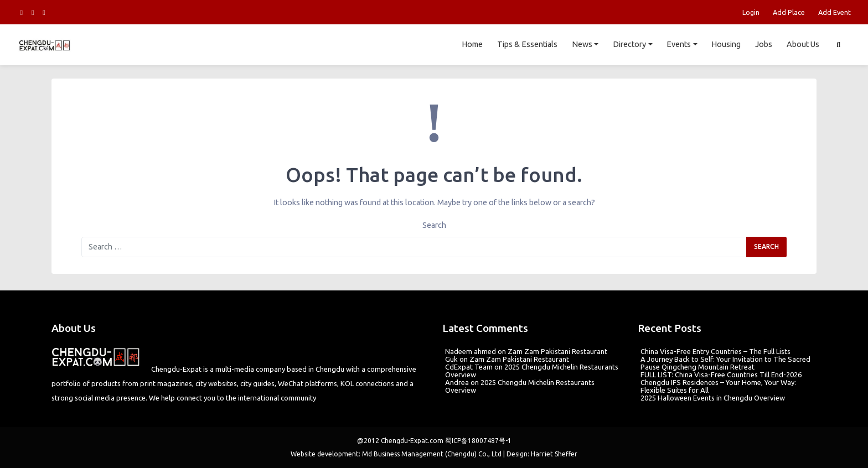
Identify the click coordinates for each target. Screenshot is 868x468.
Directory (629, 44)
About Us (803, 44)
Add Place (789, 12)
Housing (726, 44)
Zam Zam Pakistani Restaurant (557, 351)
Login (751, 12)
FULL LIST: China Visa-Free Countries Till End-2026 (721, 375)
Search (434, 225)
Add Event (835, 12)
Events (679, 44)
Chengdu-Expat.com (412, 441)
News (582, 44)
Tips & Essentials (527, 44)
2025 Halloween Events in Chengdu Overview (713, 398)
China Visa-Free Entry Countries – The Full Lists (715, 351)
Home (472, 44)
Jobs (764, 44)
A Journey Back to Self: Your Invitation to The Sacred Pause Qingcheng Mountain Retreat (725, 363)
